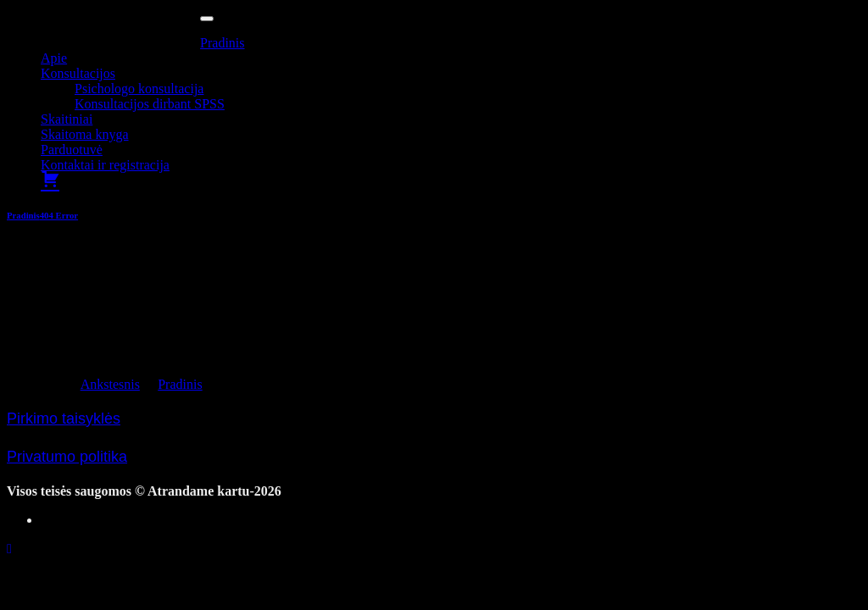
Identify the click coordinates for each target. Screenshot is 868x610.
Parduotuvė (72, 150)
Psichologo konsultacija (139, 89)
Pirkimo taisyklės (64, 419)
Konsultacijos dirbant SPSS (150, 104)
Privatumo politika (67, 457)
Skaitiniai (67, 119)
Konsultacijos (78, 73)
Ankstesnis (110, 384)
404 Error (59, 215)
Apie (54, 58)
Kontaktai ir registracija (105, 165)
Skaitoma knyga (85, 134)
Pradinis (222, 43)
